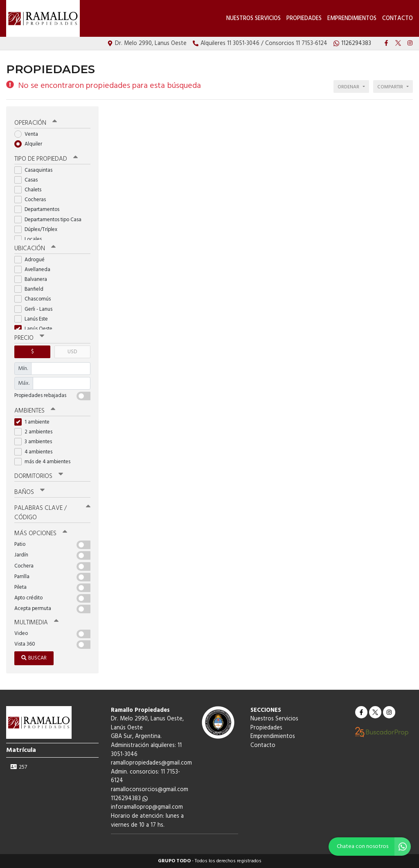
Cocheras (33, 200)
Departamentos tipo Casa (51, 220)
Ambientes (35, 411)
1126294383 (129, 799)
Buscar (34, 658)
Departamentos (39, 210)
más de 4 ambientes (45, 462)
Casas (29, 180)
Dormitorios (39, 476)
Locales (31, 239)
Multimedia (36, 623)
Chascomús (35, 299)
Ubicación (35, 249)
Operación (36, 123)
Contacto (398, 19)
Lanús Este (34, 319)
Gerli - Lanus (36, 309)
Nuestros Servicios (253, 19)
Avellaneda (35, 270)
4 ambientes (36, 452)
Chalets (30, 190)
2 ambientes (36, 432)
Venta (29, 134)
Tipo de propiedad (46, 159)
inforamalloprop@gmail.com (147, 807)
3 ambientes (36, 442)
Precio (29, 338)
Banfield (32, 289)
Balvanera (33, 279)
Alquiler (31, 144)
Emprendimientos (352, 19)
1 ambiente (35, 422)
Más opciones (41, 534)
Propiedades (304, 19)
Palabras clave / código (52, 513)
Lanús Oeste (36, 329)
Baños (29, 492)
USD (72, 352)
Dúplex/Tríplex (38, 230)
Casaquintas (36, 170)
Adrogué (32, 260)
